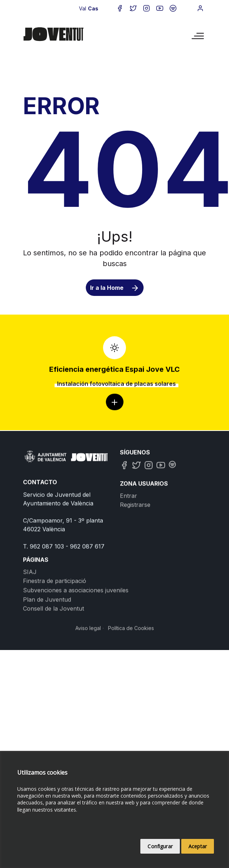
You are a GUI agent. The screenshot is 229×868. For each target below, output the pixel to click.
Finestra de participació (55, 644)
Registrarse (135, 568)
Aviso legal (88, 691)
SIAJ (30, 635)
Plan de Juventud (47, 662)
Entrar (128, 559)
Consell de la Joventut (53, 672)
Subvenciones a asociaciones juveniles (76, 653)
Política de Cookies (131, 691)
